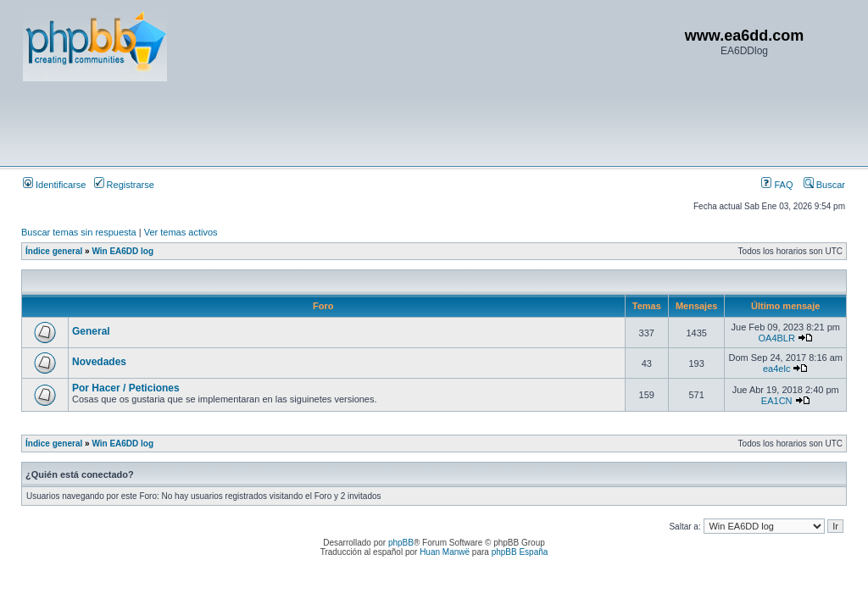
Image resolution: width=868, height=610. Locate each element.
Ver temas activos (181, 232)
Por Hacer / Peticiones (126, 388)
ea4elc (776, 369)
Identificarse (54, 185)
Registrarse (124, 185)
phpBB (401, 543)
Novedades (99, 362)
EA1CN (777, 401)
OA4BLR (776, 338)
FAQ (777, 185)
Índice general (54, 251)
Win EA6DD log (122, 251)
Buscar (824, 185)
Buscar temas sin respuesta (79, 232)
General (91, 331)
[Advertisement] (331, 123)
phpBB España (520, 552)
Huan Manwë (445, 552)
